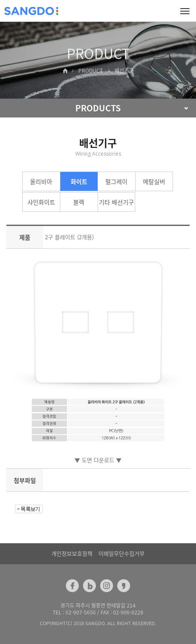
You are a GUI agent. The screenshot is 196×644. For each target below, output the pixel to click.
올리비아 (41, 181)
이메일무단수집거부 (122, 553)
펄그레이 (116, 181)
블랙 (79, 202)
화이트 (79, 181)
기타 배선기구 (116, 202)
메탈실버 (154, 181)
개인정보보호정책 (72, 553)
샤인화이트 (41, 202)
